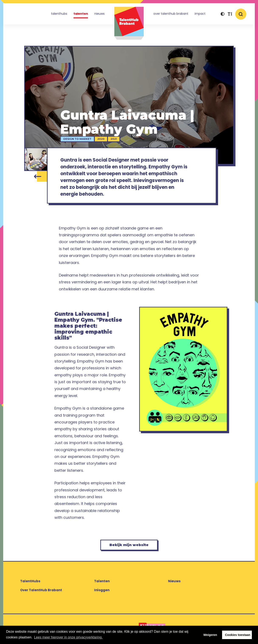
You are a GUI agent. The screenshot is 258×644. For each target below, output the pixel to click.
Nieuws (99, 14)
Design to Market (77, 139)
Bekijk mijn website (129, 545)
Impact (200, 14)
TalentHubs (59, 14)
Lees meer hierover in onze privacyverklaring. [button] (68, 637)
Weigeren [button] (210, 635)
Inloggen (102, 590)
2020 (101, 139)
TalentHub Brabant (129, 23)
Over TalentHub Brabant (171, 14)
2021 (114, 139)
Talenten (81, 14)
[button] (222, 14)
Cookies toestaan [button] (238, 635)
